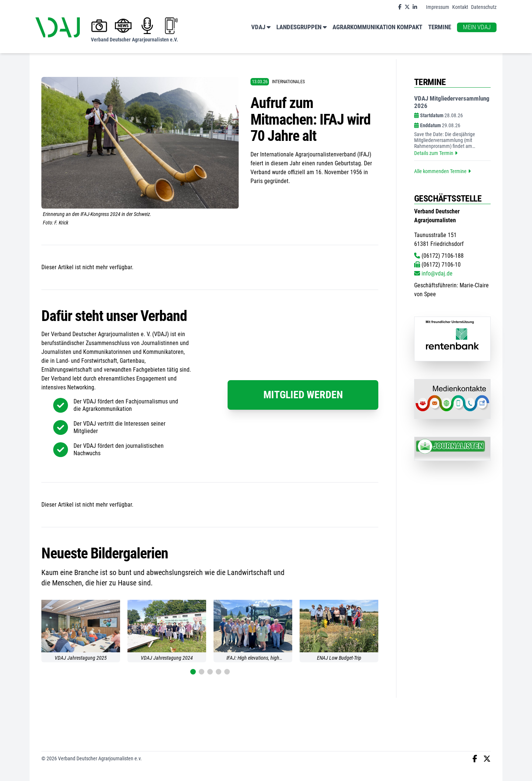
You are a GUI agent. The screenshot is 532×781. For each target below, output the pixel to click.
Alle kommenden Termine (442, 171)
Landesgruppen (301, 28)
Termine (440, 27)
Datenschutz (484, 7)
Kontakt (460, 7)
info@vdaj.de (433, 273)
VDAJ (261, 28)
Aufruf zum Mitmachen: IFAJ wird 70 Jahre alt (311, 119)
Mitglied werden (303, 395)
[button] (193, 672)
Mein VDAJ (477, 27)
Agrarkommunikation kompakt (377, 27)
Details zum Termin (436, 153)
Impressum (438, 7)
